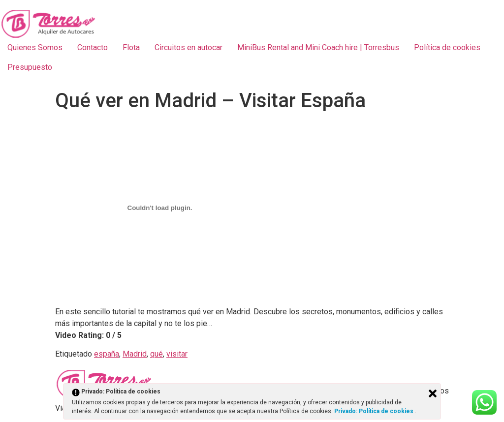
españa (107, 354)
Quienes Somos (35, 47)
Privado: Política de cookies (375, 411)
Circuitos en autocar (189, 47)
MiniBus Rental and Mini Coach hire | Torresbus (318, 47)
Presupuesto (30, 67)
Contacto (93, 47)
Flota (131, 47)
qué (157, 354)
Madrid (135, 354)
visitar (177, 354)
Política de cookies (447, 47)
